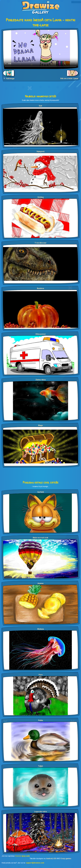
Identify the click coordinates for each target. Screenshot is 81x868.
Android (49, 859)
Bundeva (40, 288)
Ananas (41, 583)
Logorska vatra (40, 812)
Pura (41, 675)
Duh (40, 106)
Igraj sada (26, 856)
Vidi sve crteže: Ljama (69, 78)
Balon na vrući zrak (40, 538)
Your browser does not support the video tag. (40, 49)
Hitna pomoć (41, 334)
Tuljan (40, 766)
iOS (55, 859)
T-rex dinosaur (41, 243)
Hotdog (41, 197)
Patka (41, 720)
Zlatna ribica (41, 380)
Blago (40, 425)
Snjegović (41, 151)
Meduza (41, 629)
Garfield (41, 492)
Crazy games (66, 859)
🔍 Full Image (9, 79)
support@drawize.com (35, 863)
